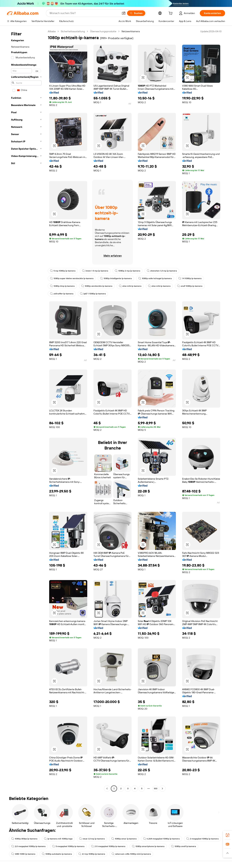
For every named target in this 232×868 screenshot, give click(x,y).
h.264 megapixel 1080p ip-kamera (161, 839)
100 (156, 789)
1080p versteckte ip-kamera (97, 286)
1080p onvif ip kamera (184, 846)
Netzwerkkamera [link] (131, 31)
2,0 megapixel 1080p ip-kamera (28, 846)
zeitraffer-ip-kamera (62, 294)
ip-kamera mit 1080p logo (58, 839)
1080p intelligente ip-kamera (116, 278)
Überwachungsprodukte (103, 31)
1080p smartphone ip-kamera (148, 846)
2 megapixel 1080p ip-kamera (202, 839)
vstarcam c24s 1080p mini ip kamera (131, 854)
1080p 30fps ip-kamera (24, 839)
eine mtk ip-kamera (130, 286)
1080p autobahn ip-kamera (57, 854)
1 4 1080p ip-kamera (190, 278)
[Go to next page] (162, 789)
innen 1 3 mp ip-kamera (95, 271)
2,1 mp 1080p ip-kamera (92, 854)
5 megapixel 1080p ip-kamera (68, 846)
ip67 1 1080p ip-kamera (93, 294)
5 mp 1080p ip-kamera (63, 271)
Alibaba (52, 31)
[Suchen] (136, 13)
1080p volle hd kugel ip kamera (155, 278)
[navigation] (26, 410)
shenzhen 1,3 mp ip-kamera (162, 271)
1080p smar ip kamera (124, 839)
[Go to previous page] (107, 789)
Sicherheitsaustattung (73, 31)
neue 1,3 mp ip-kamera (92, 839)
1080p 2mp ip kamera (62, 286)
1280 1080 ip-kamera (23, 854)
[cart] (171, 14)
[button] (124, 13)
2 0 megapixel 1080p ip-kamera (108, 846)
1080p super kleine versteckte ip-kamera (72, 278)
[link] (227, 835)
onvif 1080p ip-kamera (190, 286)
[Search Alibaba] (84, 13)
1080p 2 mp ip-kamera (128, 271)
